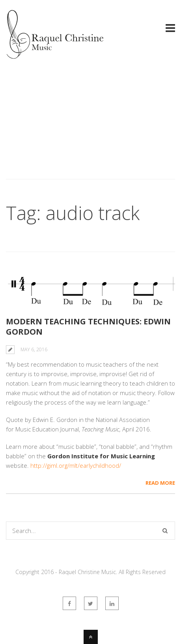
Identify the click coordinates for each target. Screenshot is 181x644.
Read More (160, 483)
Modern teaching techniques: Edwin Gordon (88, 327)
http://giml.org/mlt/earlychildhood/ (76, 465)
